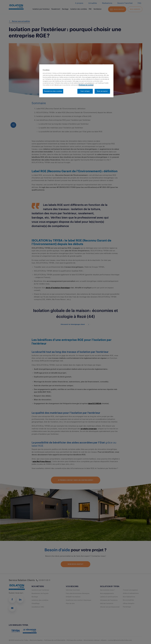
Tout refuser (85, 91)
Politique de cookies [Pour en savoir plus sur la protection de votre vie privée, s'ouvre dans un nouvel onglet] (86, 85)
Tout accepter (102, 91)
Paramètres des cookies (53, 91)
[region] (76, 81)
